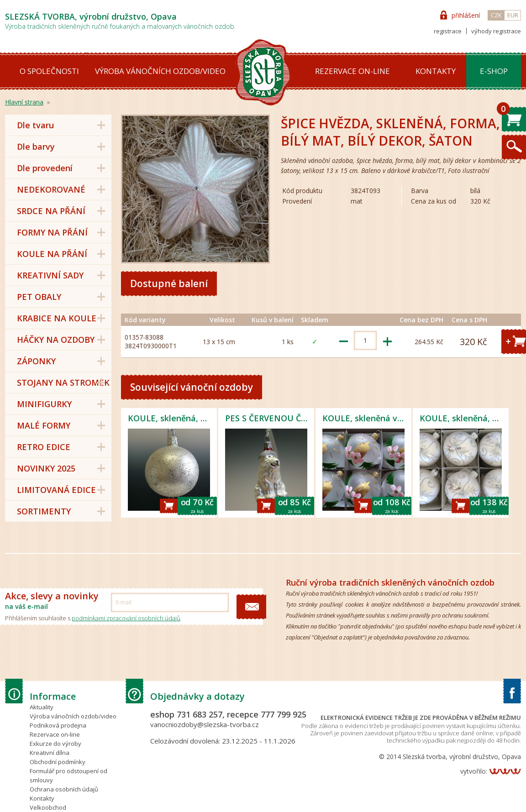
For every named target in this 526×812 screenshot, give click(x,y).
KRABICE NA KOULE (57, 318)
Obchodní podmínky (58, 762)
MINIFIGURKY (44, 404)
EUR (513, 15)
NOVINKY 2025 (46, 468)
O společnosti (49, 71)
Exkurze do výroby (55, 744)
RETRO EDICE (44, 447)
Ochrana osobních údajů (64, 789)
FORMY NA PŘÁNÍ (52, 232)
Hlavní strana (24, 102)
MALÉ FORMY (44, 425)
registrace (448, 31)
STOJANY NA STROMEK (63, 382)
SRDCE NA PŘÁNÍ (51, 211)
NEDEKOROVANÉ (51, 189)
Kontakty (436, 71)
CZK (496, 15)
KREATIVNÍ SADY (50, 275)
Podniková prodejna (58, 725)
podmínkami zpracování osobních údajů (126, 618)
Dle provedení (45, 168)
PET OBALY (39, 297)
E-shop (494, 71)
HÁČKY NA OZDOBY (56, 340)
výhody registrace (496, 31)
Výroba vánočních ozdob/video (160, 71)
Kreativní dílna (50, 753)
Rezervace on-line (352, 71)
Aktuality (42, 707)
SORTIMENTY (44, 511)
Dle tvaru (35, 125)
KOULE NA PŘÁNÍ (52, 254)
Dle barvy (36, 147)
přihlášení (466, 15)
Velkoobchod (48, 807)
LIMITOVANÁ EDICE (56, 490)
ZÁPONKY (36, 361)
